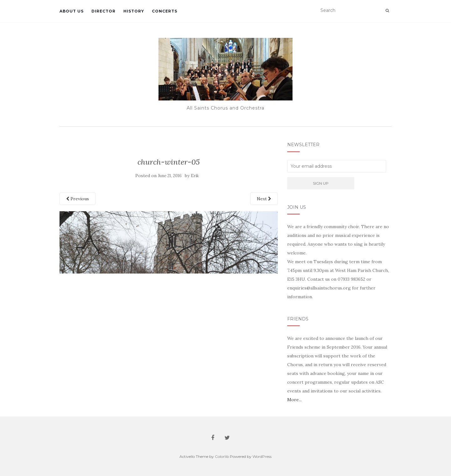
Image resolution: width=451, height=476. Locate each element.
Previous (78, 199)
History (134, 11)
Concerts (165, 11)
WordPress (262, 456)
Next (264, 199)
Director (104, 11)
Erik (195, 176)
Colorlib (222, 456)
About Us (72, 11)
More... (294, 400)
